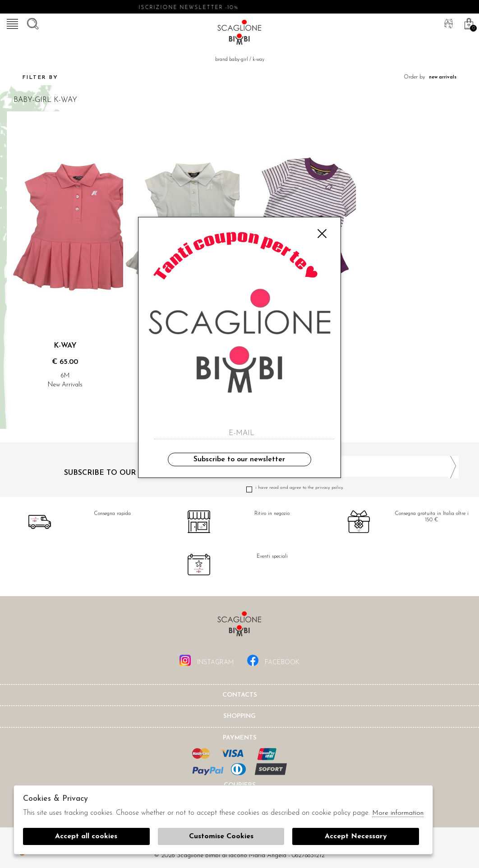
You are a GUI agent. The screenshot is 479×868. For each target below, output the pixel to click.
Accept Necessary (356, 836)
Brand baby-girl (232, 60)
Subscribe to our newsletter (239, 459)
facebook (273, 660)
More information (398, 813)
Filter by (33, 78)
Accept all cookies (86, 836)
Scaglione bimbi (239, 34)
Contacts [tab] (240, 695)
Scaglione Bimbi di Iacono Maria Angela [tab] (239, 627)
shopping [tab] (239, 716)
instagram (207, 660)
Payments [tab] (240, 738)
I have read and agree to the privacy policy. (352, 488)
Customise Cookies (221, 836)
